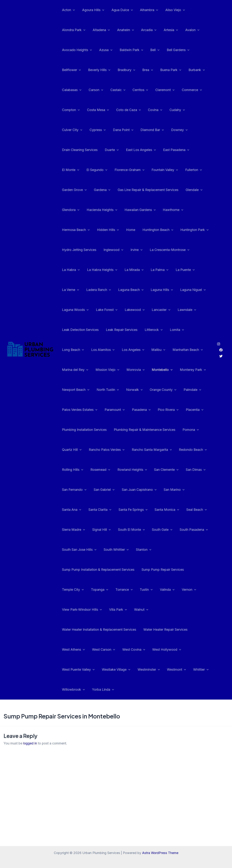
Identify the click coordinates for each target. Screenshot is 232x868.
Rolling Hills (107, 450)
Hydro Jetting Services (151, 230)
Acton (68, 10)
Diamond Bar (123, 130)
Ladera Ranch (147, 270)
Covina (153, 110)
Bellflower (71, 70)
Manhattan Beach (77, 350)
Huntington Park (113, 230)
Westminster (147, 650)
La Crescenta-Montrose (100, 250)
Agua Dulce (120, 10)
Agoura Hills (92, 10)
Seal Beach (138, 510)
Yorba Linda (102, 670)
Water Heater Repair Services (164, 610)
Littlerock (71, 330)
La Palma (71, 270)
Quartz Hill (94, 430)
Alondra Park (73, 30)
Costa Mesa (97, 110)
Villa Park (159, 590)
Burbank (193, 70)
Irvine (68, 250)
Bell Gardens (175, 50)
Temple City (121, 570)
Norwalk (165, 370)
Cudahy (174, 110)
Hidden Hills (171, 210)
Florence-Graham (77, 170)
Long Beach (118, 330)
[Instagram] (219, 334)
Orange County (193, 370)
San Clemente (74, 470)
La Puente (95, 270)
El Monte (160, 150)
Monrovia (170, 350)
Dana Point (95, 130)
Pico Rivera (190, 390)
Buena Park (167, 70)
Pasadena (163, 390)
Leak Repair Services (171, 310)
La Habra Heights (166, 250)
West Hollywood (164, 630)
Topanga (147, 570)
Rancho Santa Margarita (173, 430)
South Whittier (74, 550)
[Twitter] (221, 346)
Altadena (100, 30)
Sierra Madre (166, 510)
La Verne (120, 270)
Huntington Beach (77, 230)
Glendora (161, 190)
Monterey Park (75, 370)
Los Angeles (176, 330)
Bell (152, 50)
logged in (30, 723)
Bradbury (125, 70)
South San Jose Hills (174, 530)
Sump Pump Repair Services (83, 570)
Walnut (181, 590)
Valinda (69, 590)
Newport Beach (108, 370)
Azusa (105, 50)
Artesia (168, 30)
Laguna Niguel (103, 290)
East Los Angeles (97, 150)
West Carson (102, 630)
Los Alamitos (147, 330)
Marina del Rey (112, 350)
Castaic (116, 90)
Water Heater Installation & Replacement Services (99, 610)
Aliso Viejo (172, 10)
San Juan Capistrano (79, 490)
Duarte (69, 150)
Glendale (137, 190)
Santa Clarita (167, 490)
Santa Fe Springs (76, 510)
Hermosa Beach (140, 210)
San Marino (113, 490)
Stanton (101, 550)
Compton (71, 110)
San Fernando (131, 470)
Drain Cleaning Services (182, 130)
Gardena (193, 170)
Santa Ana (140, 490)
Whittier (198, 650)
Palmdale (70, 390)
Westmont (174, 650)
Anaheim (124, 30)
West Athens (73, 630)
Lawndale (96, 310)
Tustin (192, 570)
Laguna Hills (73, 290)
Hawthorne (110, 210)
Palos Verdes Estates (103, 390)
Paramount (138, 390)
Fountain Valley (111, 170)
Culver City (198, 110)
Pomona (70, 430)
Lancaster (71, 310)
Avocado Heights (77, 50)
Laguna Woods (136, 290)
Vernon (90, 590)
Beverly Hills (98, 70)
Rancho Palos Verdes (128, 430)
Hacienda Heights (191, 190)
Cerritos (138, 90)
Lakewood (194, 290)
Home (193, 210)
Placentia (70, 410)
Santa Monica (109, 510)
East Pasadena (132, 150)
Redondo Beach (76, 450)
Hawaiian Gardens (77, 210)
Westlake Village (115, 650)
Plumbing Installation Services (108, 410)
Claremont (162, 90)
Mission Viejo (143, 350)
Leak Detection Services (130, 310)
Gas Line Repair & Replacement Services (92, 190)
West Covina (132, 630)
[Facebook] (221, 340)
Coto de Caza (127, 110)
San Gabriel (160, 470)
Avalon (188, 30)
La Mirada (197, 250)
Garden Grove (166, 170)
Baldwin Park (130, 50)
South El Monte (75, 530)
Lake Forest (166, 290)
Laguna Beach (179, 270)
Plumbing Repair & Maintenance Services (168, 410)
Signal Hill (194, 510)
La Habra (135, 250)
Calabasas (71, 90)
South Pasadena (136, 530)
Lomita (93, 330)
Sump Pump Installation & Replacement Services (151, 550)
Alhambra (146, 10)
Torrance (171, 570)
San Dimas (102, 470)
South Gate (105, 530)
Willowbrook (73, 670)
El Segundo (185, 150)
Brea (145, 70)
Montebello (196, 350)
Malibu (201, 330)
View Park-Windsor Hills (124, 590)
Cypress (70, 130)
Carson (95, 90)
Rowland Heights (165, 450)
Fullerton (139, 170)
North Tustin (139, 370)
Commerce (188, 90)
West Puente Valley (78, 650)
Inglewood (184, 230)
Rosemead (134, 450)
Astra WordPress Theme (160, 853)
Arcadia (146, 30)
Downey (149, 130)
